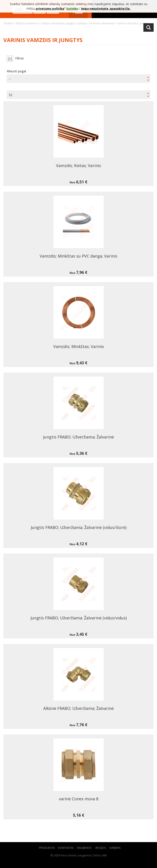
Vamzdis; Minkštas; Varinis (79, 346)
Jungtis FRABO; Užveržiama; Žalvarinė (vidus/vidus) (79, 618)
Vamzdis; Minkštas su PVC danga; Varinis (78, 256)
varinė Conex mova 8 (79, 799)
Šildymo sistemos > (28, 23)
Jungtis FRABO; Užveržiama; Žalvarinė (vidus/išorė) (79, 527)
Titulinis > (10, 23)
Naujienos (84, 848)
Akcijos (101, 848)
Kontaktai (66, 848)
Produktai (47, 848)
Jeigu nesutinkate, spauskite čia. (106, 8)
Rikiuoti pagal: (17, 71)
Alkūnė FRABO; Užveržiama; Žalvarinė (78, 708)
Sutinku (72, 8)
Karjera (115, 848)
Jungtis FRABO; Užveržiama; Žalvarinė (78, 437)
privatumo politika (50, 8)
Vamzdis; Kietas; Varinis (78, 166)
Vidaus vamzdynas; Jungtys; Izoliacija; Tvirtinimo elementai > (79, 23)
